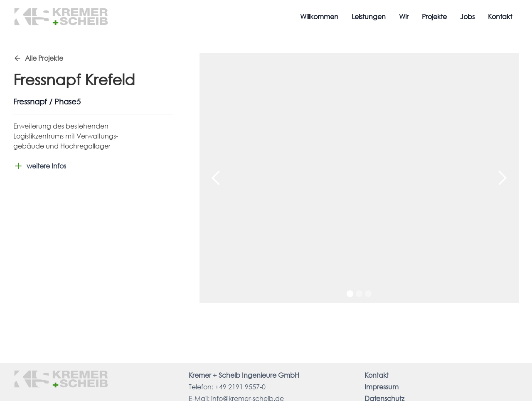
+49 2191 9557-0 (240, 387)
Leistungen (369, 16)
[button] (216, 178)
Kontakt (500, 16)
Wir (404, 16)
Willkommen (319, 16)
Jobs (467, 16)
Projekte (434, 16)
